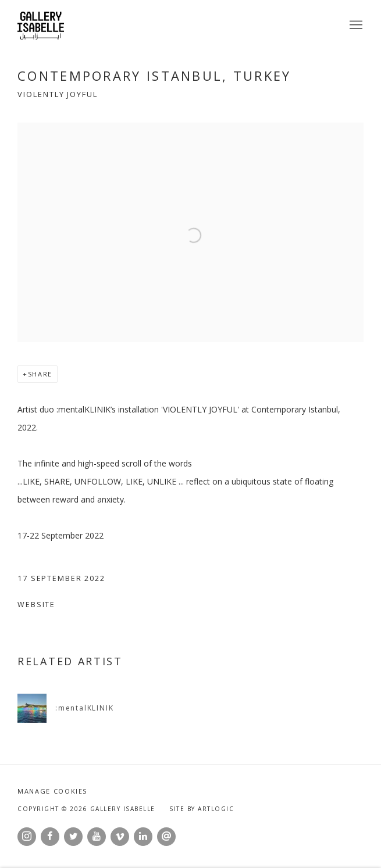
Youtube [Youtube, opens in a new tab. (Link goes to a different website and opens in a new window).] (97, 837)
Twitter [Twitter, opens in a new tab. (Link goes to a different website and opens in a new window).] (73, 837)
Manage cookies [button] (52, 791)
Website (36, 605)
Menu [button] (355, 26)
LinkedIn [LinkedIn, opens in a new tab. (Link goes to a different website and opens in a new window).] (143, 837)
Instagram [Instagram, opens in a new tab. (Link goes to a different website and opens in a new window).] (27, 837)
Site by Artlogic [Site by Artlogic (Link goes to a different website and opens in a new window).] (202, 809)
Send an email (166, 837)
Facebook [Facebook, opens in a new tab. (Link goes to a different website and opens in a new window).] (50, 837)
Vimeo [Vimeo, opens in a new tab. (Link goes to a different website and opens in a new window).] (120, 837)
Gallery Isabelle (41, 26)
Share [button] (40, 374)
